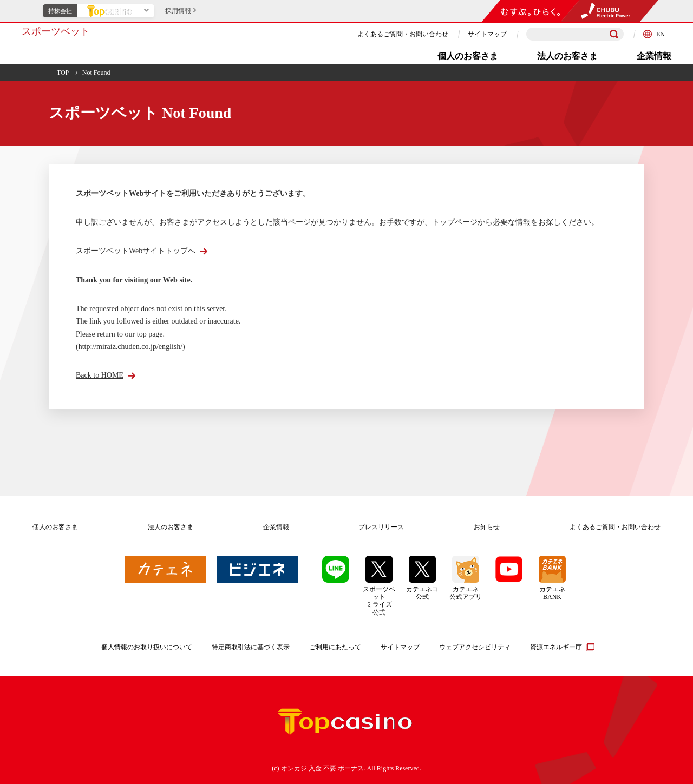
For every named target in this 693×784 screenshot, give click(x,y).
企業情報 (654, 56)
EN (654, 34)
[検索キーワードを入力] (575, 34)
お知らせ (487, 527)
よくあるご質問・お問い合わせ (403, 34)
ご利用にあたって (335, 647)
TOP (63, 73)
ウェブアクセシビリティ (475, 647)
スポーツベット (56, 31)
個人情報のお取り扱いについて (147, 647)
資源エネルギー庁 (561, 647)
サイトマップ (487, 34)
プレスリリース (381, 527)
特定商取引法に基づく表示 (251, 647)
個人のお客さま (468, 56)
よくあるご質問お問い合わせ (615, 527)
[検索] (614, 34)
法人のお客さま (567, 56)
